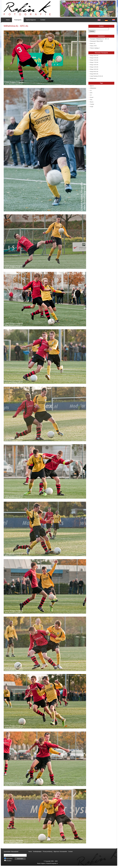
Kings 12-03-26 (94, 67)
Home (8, 20)
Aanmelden (8, 859)
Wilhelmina (93, 88)
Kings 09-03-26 (94, 71)
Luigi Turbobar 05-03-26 (96, 76)
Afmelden (8, 861)
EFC (91, 93)
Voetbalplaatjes (37, 851)
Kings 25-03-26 (94, 58)
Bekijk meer (93, 78)
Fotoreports (18, 20)
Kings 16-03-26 (94, 65)
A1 (91, 90)
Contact (43, 20)
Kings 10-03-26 (94, 69)
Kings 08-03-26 (94, 74)
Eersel (92, 97)
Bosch (92, 102)
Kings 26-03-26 (94, 55)
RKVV (92, 86)
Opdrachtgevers (31, 20)
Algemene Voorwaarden (60, 851)
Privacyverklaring (48, 851)
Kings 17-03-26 (94, 62)
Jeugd (92, 106)
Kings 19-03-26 (94, 60)
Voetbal (92, 104)
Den (91, 100)
